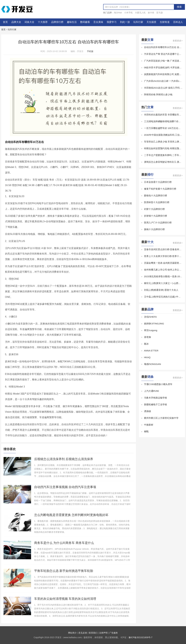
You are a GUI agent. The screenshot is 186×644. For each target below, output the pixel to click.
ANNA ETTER (151, 351)
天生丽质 (151, 22)
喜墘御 (147, 337)
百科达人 (178, 22)
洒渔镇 (147, 411)
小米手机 (128, 13)
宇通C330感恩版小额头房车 (158, 384)
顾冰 (146, 344)
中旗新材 (149, 425)
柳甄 (146, 431)
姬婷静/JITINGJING (154, 324)
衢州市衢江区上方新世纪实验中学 (161, 418)
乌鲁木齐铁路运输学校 (156, 398)
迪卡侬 (151, 13)
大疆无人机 (140, 13)
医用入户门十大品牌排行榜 (158, 223)
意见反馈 (83, 633)
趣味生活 (72, 22)
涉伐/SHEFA (150, 317)
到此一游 (125, 22)
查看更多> (178, 41)
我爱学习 (112, 22)
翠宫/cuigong (151, 330)
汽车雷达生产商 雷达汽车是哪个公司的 (164, 54)
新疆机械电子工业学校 (156, 404)
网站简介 (72, 633)
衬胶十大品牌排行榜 (154, 209)
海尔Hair (118, 13)
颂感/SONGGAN (153, 364)
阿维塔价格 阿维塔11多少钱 (158, 94)
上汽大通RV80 (151, 391)
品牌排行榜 (57, 22)
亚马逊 (160, 13)
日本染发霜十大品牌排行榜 (158, 182)
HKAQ (147, 357)
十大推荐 (43, 22)
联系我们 (93, 633)
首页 (5, 22)
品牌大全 (16, 22)
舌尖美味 (98, 22)
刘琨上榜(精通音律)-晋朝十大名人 (161, 290)
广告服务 (114, 633)
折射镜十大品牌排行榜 (156, 216)
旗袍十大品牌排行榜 (154, 229)
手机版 (90, 51)
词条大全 (29, 22)
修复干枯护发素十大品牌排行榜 (160, 189)
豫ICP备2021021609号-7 (141, 637)
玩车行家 (138, 22)
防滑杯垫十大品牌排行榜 (157, 202)
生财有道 (165, 22)
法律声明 (103, 633)
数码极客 (85, 22)
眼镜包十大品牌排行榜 (156, 196)
